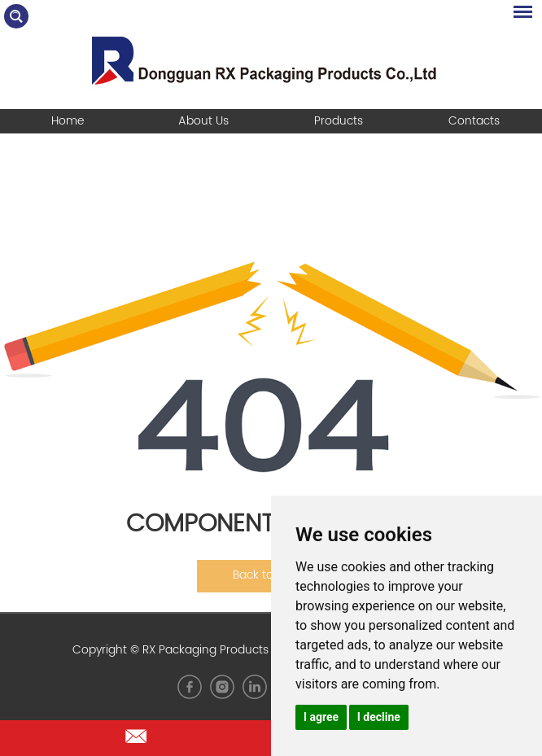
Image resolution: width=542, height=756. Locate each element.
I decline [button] (379, 717)
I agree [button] (321, 717)
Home (68, 121)
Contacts (474, 121)
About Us (203, 121)
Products (339, 121)
